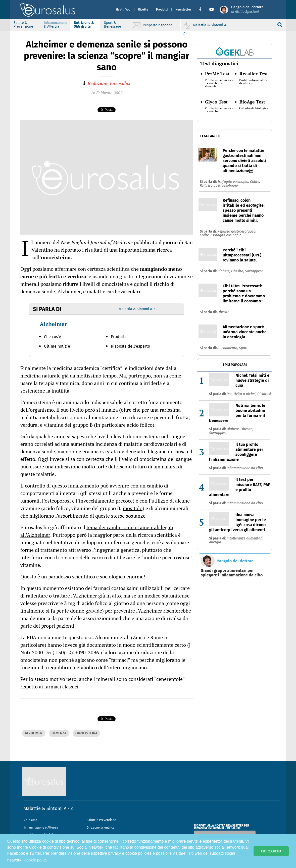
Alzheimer (53, 324)
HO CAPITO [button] (271, 851)
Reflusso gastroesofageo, (237, 231)
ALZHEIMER (34, 733)
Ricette (143, 10)
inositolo (133, 508)
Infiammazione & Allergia (56, 25)
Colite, (255, 182)
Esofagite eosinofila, (234, 182)
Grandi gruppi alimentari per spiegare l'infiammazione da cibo (232, 573)
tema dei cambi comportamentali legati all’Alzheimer (97, 531)
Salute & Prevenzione (23, 25)
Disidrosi (264, 394)
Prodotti (162, 10)
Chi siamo (31, 820)
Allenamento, (228, 348)
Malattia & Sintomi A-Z (137, 309)
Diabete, (224, 271)
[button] (202, 10)
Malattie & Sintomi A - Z (48, 808)
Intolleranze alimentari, (245, 538)
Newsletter (183, 10)
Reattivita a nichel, (242, 394)
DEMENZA (59, 733)
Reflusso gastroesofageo (219, 185)
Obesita (223, 312)
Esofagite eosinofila (226, 235)
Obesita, (238, 271)
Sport (243, 348)
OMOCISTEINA (86, 733)
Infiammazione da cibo (245, 468)
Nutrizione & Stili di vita (84, 25)
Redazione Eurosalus (109, 83)
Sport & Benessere (113, 25)
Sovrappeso (254, 271)
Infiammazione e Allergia (41, 828)
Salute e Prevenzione (101, 820)
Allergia (215, 542)
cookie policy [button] (36, 860)
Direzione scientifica (101, 828)
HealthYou (123, 10)
